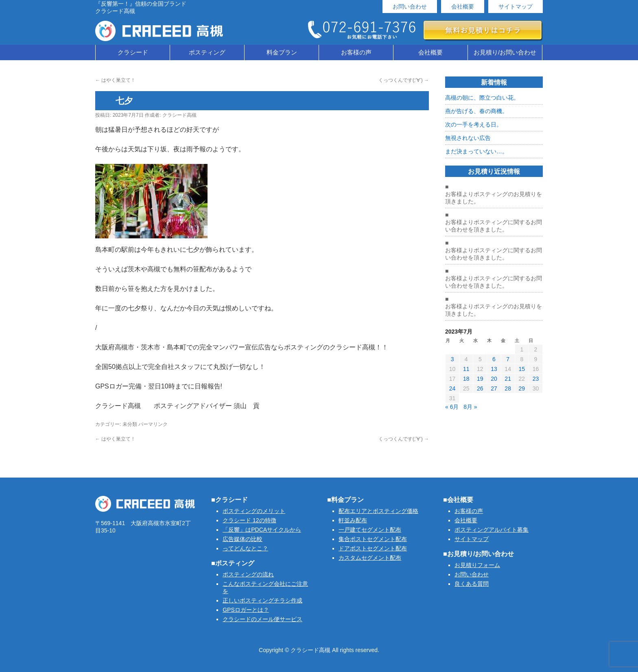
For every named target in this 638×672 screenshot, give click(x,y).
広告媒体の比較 (243, 539)
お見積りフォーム (477, 565)
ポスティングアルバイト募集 (492, 530)
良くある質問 (472, 584)
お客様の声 (356, 52)
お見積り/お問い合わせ (505, 52)
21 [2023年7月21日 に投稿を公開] (508, 379)
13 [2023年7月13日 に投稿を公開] (494, 369)
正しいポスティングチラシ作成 (262, 600)
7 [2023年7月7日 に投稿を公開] (508, 359)
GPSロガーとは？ (246, 610)
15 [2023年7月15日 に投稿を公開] (522, 369)
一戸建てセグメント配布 (370, 530)
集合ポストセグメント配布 (373, 539)
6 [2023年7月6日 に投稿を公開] (494, 359)
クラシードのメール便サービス (262, 619)
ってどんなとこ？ (245, 548)
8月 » (470, 407)
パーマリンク (153, 424)
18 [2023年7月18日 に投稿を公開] (466, 379)
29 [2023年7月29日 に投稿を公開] (522, 388)
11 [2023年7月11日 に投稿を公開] (466, 369)
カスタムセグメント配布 (370, 558)
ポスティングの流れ (248, 574)
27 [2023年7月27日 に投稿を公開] (494, 388)
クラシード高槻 (179, 115)
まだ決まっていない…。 (476, 151)
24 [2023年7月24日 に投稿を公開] (452, 388)
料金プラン (282, 52)
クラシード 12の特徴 (249, 520)
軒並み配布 (353, 520)
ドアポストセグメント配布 (373, 548)
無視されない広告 (468, 138)
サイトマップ (516, 7)
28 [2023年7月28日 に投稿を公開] (508, 388)
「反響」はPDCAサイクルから (262, 530)
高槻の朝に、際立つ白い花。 (482, 98)
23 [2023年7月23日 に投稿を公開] (536, 379)
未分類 (130, 424)
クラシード (133, 52)
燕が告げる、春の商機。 (476, 111)
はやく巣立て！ (115, 80)
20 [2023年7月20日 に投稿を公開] (494, 379)
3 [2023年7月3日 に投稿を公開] (452, 359)
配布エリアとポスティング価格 (378, 511)
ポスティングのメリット (254, 511)
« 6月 (452, 407)
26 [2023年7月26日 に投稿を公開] (480, 388)
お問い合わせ (410, 7)
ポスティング (207, 52)
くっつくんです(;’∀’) (404, 80)
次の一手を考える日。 (474, 124)
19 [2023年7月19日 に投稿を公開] (480, 379)
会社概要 (463, 7)
